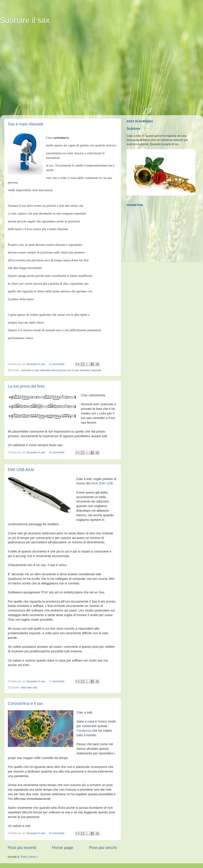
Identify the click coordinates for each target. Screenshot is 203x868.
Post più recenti (22, 848)
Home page (63, 848)
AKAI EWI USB (102, 483)
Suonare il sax (25, 20)
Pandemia (84, 731)
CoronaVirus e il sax (25, 703)
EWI (45, 592)
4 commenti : (58, 364)
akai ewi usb (29, 687)
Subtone (133, 129)
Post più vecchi (103, 848)
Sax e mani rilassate (26, 124)
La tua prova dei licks (26, 386)
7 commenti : (58, 681)
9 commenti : (58, 833)
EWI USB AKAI (21, 470)
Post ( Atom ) (29, 857)
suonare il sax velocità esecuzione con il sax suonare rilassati (61, 370)
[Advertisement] (41, 73)
